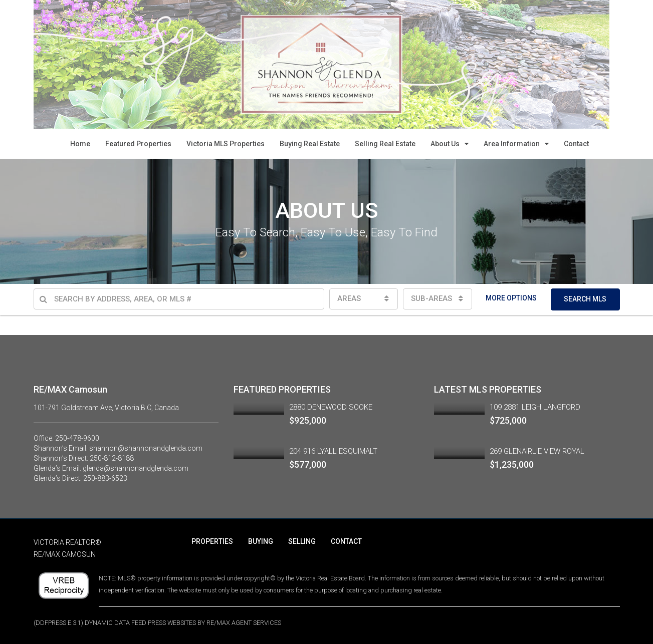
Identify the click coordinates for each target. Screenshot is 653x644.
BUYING (261, 541)
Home (80, 144)
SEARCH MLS (585, 299)
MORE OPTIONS (511, 298)
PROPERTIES (212, 541)
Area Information (512, 144)
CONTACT (346, 541)
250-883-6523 (105, 478)
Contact (576, 144)
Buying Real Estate (310, 144)
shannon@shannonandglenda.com (146, 448)
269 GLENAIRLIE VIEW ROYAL (537, 451)
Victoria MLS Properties (226, 144)
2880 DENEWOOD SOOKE (331, 407)
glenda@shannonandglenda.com (136, 468)
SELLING (302, 541)
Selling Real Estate (385, 144)
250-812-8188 (112, 458)
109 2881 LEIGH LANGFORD (535, 407)
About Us (445, 144)
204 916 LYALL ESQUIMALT (333, 451)
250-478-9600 (77, 438)
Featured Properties (138, 144)
